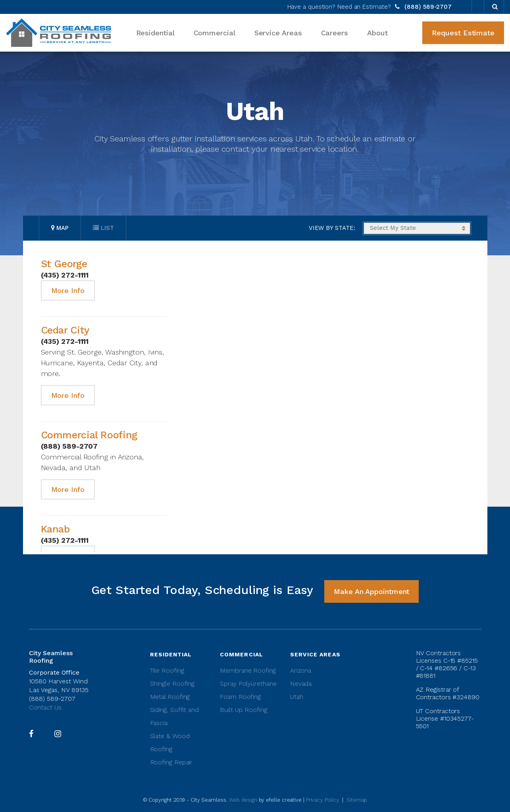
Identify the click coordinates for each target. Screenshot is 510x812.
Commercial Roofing (89, 435)
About (377, 33)
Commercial (215, 33)
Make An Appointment (371, 591)
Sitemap (357, 800)
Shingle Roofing (172, 684)
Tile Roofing (167, 670)
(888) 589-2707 (427, 7)
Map (60, 228)
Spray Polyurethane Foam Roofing (248, 690)
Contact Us (45, 707)
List (103, 228)
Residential (155, 33)
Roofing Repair (171, 762)
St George (64, 264)
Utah (297, 697)
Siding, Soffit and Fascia (174, 716)
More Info (68, 290)
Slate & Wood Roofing (170, 743)
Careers (335, 33)
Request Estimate (463, 33)
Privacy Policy (323, 800)
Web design (243, 800)
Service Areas (278, 33)
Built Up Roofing (243, 710)
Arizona (301, 670)
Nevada (301, 684)
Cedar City (65, 330)
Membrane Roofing (248, 670)
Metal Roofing (170, 697)
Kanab (55, 529)
